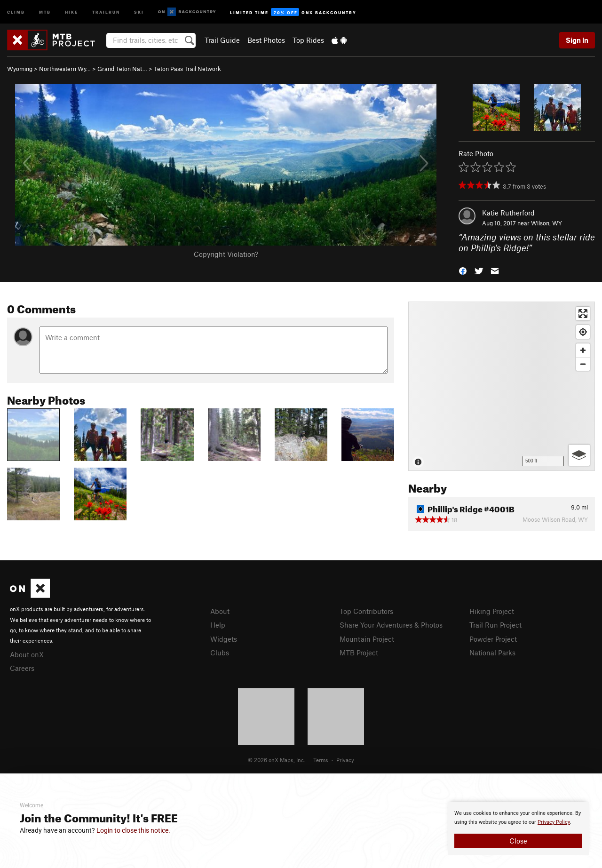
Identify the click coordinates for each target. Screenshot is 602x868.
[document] (518, 828)
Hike (71, 12)
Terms (321, 760)
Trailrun (106, 12)
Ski (139, 12)
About (220, 611)
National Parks (492, 653)
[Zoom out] (583, 364)
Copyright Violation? (226, 254)
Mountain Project (367, 639)
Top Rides (308, 40)
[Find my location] (583, 332)
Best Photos (266, 40)
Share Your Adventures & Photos (391, 625)
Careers (22, 668)
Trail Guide (222, 40)
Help (218, 625)
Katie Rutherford (508, 213)
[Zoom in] (583, 350)
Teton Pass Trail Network (187, 69)
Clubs (220, 653)
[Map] (502, 386)
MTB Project (359, 653)
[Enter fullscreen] (583, 314)
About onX (27, 654)
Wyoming (20, 69)
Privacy (345, 760)
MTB (45, 12)
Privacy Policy (554, 822)
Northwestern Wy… (65, 69)
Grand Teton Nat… (122, 69)
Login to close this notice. (133, 830)
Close (518, 841)
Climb (16, 12)
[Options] (579, 455)
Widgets (224, 639)
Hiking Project (492, 611)
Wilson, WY (547, 223)
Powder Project (493, 639)
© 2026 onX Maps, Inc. (277, 760)
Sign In (577, 40)
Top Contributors (366, 611)
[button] (463, 270)
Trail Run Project (495, 625)
